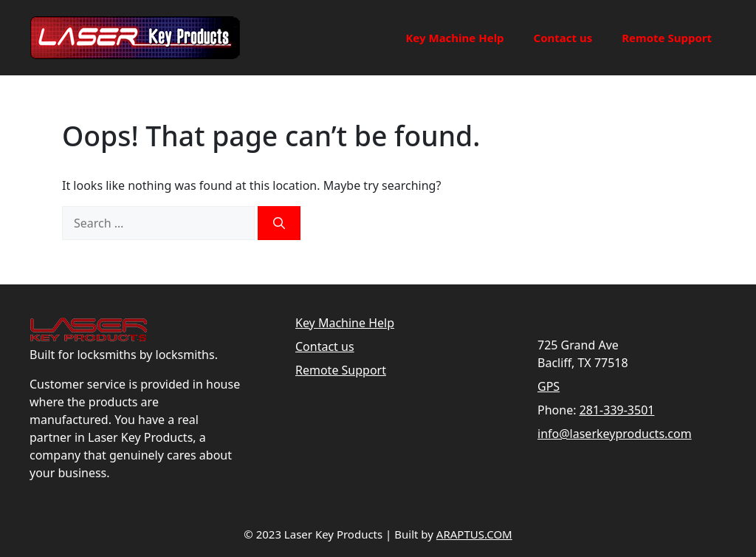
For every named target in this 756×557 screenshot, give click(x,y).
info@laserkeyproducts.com (615, 434)
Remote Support (667, 38)
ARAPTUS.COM (474, 534)
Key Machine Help (454, 38)
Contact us (563, 38)
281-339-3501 (617, 410)
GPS (549, 386)
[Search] (279, 223)
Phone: (557, 410)
